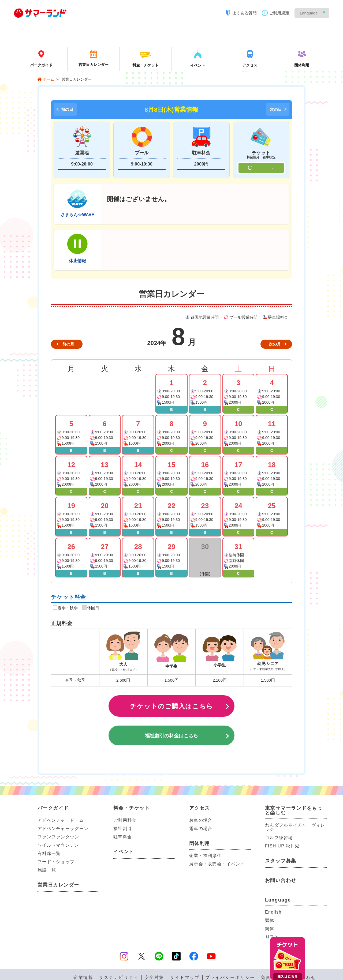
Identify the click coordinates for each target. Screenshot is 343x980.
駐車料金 (123, 837)
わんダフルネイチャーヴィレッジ (295, 827)
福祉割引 (123, 829)
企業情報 (83, 978)
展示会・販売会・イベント (217, 864)
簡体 (270, 929)
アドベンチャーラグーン (63, 829)
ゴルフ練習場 (279, 838)
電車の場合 (201, 829)
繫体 (270, 920)
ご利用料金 (125, 820)
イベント (124, 852)
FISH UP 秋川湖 (282, 846)
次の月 (275, 344)
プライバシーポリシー (230, 978)
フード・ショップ (56, 862)
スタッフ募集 (281, 861)
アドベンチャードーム (61, 820)
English (273, 912)
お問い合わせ (281, 880)
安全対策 (154, 978)
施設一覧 (47, 870)
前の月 (68, 344)
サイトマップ (185, 978)
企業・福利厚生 (205, 856)
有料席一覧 (49, 853)
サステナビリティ (119, 978)
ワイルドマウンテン (58, 845)
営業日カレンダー (58, 885)
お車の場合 (201, 820)
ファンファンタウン (58, 837)
